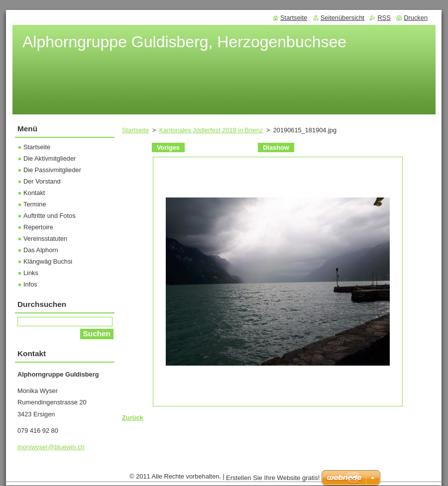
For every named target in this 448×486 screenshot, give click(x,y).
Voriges (168, 147)
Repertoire (38, 227)
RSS (384, 18)
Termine (35, 204)
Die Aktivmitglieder (50, 158)
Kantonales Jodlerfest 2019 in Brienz (211, 130)
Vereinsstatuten (45, 239)
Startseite (135, 130)
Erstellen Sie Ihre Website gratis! (273, 478)
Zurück (133, 418)
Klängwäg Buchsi (48, 261)
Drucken (416, 18)
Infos (30, 284)
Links (31, 273)
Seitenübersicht (342, 18)
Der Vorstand (42, 181)
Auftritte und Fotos (50, 216)
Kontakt (34, 193)
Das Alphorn (41, 250)
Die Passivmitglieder (52, 170)
